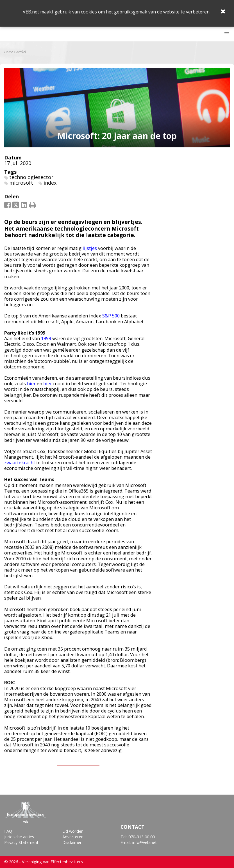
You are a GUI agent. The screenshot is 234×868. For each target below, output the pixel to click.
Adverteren (73, 837)
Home (9, 52)
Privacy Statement (21, 842)
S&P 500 (111, 316)
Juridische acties (19, 837)
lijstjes (90, 248)
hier (31, 383)
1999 (46, 338)
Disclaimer (72, 842)
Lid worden (73, 831)
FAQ (8, 831)
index (50, 183)
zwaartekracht (20, 462)
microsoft (21, 183)
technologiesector (31, 177)
